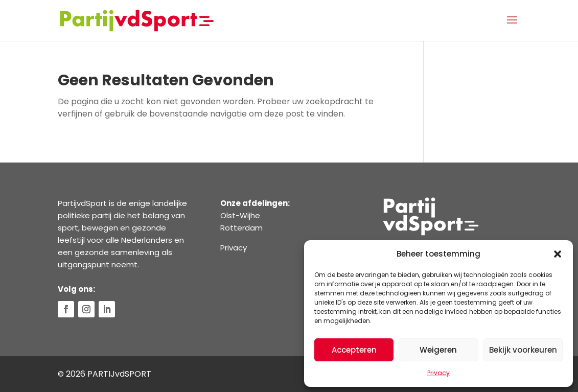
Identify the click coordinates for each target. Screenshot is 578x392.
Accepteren (354, 350)
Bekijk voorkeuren (523, 350)
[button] (558, 254)
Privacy (438, 373)
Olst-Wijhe (240, 215)
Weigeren (438, 350)
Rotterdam (241, 228)
